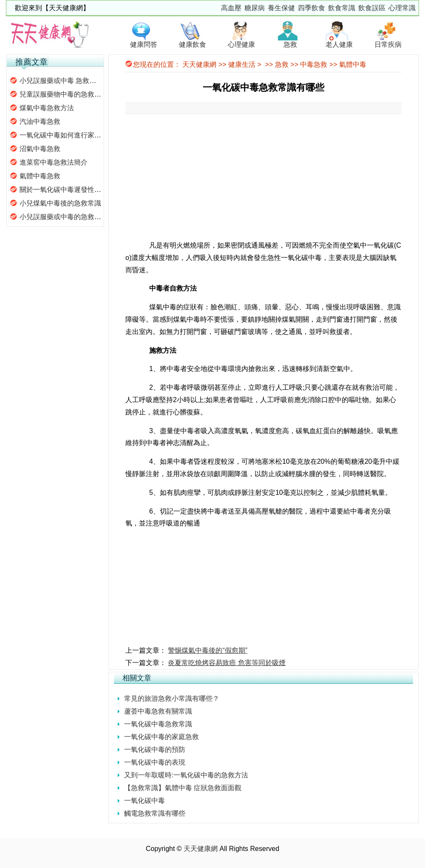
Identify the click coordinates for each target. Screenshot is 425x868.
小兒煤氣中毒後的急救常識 (60, 203)
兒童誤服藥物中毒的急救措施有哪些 (74, 94)
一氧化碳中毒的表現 (155, 762)
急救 (282, 64)
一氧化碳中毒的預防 (155, 750)
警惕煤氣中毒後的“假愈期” (208, 650)
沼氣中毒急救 (40, 149)
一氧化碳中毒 (144, 801)
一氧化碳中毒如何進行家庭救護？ (71, 135)
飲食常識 (342, 8)
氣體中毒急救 (40, 176)
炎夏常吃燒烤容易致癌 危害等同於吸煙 (227, 663)
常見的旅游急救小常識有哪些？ (172, 698)
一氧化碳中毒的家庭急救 (161, 737)
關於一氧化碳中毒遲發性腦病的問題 (74, 190)
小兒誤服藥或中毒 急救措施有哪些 (71, 81)
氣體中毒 (353, 64)
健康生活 (242, 64)
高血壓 (231, 8)
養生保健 (281, 8)
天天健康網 (199, 64)
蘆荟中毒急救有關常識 (158, 711)
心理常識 (402, 8)
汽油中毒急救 (40, 121)
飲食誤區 (372, 8)
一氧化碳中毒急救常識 (158, 724)
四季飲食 (312, 8)
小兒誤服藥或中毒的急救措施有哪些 (74, 217)
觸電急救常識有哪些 (155, 813)
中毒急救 (314, 64)
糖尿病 (255, 8)
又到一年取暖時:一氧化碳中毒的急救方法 (186, 775)
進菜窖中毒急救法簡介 (54, 162)
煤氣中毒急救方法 (47, 108)
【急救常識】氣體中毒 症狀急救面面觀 (183, 788)
